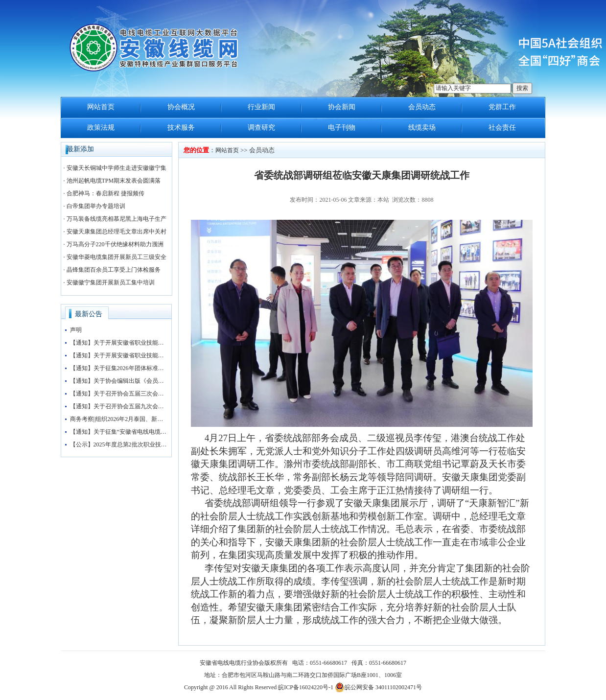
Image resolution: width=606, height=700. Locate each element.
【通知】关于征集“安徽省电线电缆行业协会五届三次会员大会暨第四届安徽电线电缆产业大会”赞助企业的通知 (119, 432)
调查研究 (261, 128)
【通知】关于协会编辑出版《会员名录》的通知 (119, 381)
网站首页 (101, 107)
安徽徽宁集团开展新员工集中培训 (111, 282)
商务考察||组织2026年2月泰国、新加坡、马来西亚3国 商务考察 (119, 419)
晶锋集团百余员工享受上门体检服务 (114, 270)
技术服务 (181, 128)
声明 (76, 330)
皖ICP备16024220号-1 (306, 687)
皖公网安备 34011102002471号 (378, 687)
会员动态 (422, 107)
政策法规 (101, 128)
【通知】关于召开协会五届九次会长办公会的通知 (119, 406)
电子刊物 (342, 128)
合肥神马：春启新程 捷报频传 (105, 193)
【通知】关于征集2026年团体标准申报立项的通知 (119, 368)
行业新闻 (261, 107)
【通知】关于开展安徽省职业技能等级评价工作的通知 (119, 343)
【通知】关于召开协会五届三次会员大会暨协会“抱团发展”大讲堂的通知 (119, 394)
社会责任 (502, 128)
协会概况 (181, 107)
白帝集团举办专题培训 (96, 206)
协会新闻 (342, 107)
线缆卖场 (422, 128)
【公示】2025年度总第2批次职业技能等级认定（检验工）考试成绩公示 (119, 444)
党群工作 (502, 107)
